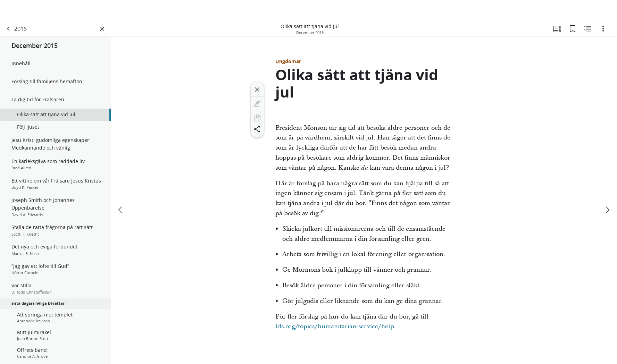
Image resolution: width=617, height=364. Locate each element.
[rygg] (9, 33)
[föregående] (121, 189)
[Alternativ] (603, 33)
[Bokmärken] (573, 33)
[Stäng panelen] (102, 33)
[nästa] (607, 189)
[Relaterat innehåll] (588, 33)
